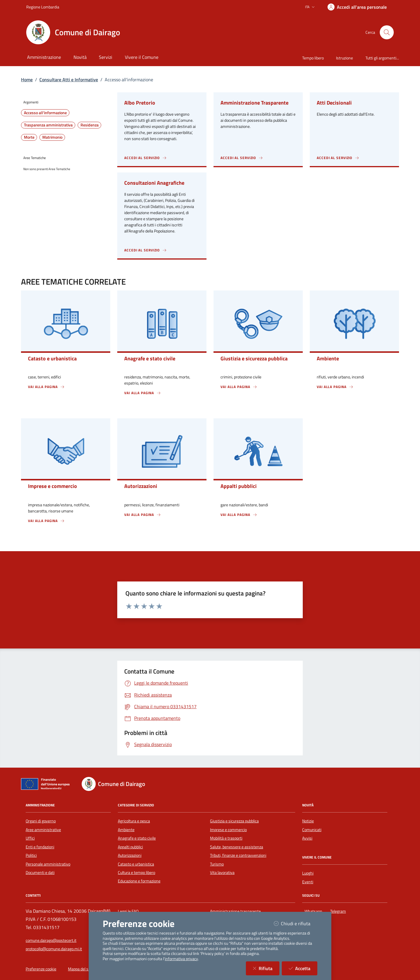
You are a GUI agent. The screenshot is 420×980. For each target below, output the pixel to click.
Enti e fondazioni (40, 847)
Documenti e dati (40, 873)
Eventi (308, 882)
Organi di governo (41, 821)
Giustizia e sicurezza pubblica (234, 821)
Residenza (90, 125)
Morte (29, 137)
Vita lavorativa (222, 873)
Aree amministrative (43, 830)
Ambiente (126, 830)
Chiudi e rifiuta (296, 923)
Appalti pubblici (130, 847)
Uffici (30, 838)
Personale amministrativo (48, 864)
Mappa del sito (80, 969)
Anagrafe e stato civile (137, 838)
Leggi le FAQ (128, 911)
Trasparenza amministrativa (48, 125)
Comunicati (312, 830)
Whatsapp (314, 911)
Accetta (303, 968)
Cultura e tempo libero (136, 873)
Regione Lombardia (43, 7)
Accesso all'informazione (45, 113)
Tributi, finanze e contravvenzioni (238, 855)
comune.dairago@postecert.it (51, 940)
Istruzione (344, 58)
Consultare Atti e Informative (69, 80)
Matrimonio (52, 137)
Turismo (217, 864)
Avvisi (307, 838)
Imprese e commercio (228, 830)
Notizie (308, 821)
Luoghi (308, 873)
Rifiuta (266, 968)
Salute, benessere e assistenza (237, 847)
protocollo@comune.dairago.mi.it (54, 949)
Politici (31, 855)
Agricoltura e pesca (134, 821)
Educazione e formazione (139, 881)
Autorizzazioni (130, 855)
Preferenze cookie (41, 969)
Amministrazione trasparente (235, 911)
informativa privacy (181, 959)
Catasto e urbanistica (136, 864)
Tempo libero (313, 58)
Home (27, 80)
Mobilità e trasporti (226, 838)
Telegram (339, 911)
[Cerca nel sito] (387, 32)
